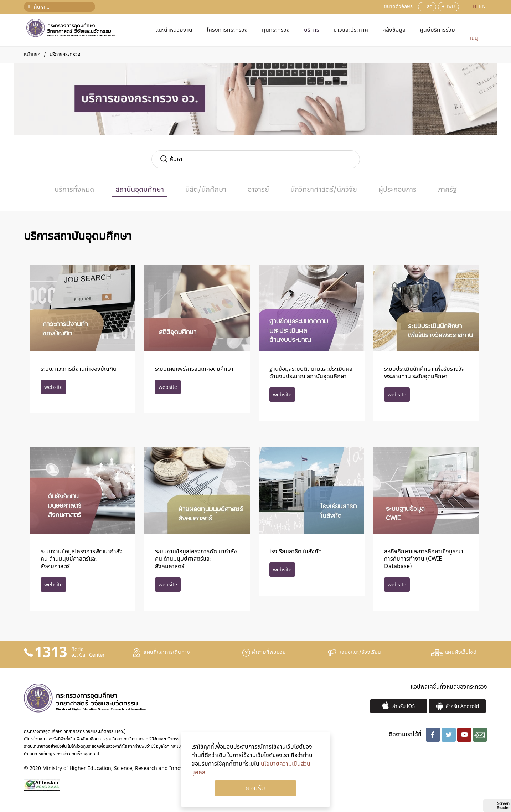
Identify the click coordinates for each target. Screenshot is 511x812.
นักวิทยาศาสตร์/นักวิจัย (324, 190)
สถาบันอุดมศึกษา (140, 190)
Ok (255, 788)
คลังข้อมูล (394, 30)
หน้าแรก (32, 54)
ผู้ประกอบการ (398, 190)
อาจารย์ (258, 190)
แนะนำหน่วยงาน (174, 30)
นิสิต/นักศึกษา (206, 190)
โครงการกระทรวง (227, 30)
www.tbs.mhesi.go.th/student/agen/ (53, 585)
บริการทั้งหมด (74, 190)
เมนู (474, 38)
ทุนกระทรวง (276, 30)
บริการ (312, 30)
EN (482, 7)
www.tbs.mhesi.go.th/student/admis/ (168, 585)
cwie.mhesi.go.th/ (397, 585)
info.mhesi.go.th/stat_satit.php (282, 570)
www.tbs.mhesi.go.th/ (282, 395)
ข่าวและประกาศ (351, 30)
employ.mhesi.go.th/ (53, 387)
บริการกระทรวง (65, 54)
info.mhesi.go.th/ (168, 387)
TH (474, 7)
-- (423, 7)
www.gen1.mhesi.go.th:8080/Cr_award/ (397, 395)
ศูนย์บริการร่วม (437, 30)
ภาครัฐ (447, 190)
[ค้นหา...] (60, 7)
